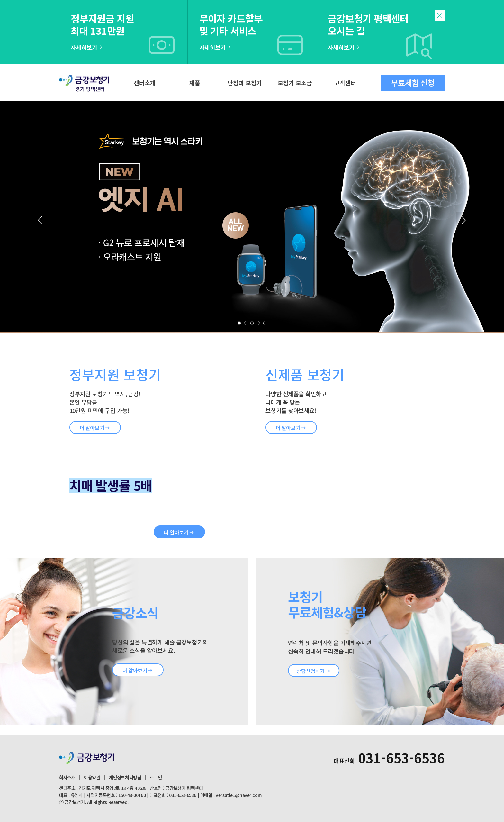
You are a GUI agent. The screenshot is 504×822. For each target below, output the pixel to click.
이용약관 (92, 777)
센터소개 (145, 83)
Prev (40, 220)
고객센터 (345, 83)
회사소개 (67, 777)
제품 (195, 83)
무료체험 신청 (413, 82)
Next (464, 220)
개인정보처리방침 (125, 777)
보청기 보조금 (295, 83)
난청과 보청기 (245, 83)
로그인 (156, 777)
